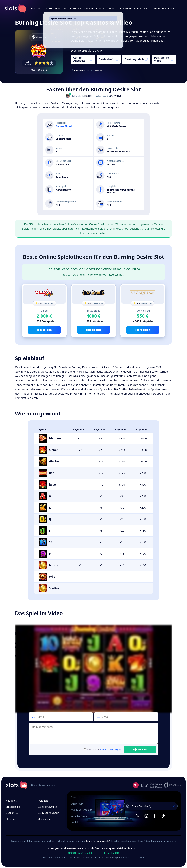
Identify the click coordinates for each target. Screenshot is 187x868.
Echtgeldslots (107, 8)
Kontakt (75, 822)
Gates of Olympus (47, 807)
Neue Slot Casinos (164, 8)
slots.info (17, 785)
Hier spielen (44, 330)
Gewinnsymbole (134, 59)
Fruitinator (44, 801)
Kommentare (81, 70)
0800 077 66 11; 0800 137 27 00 (94, 853)
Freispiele (143, 8)
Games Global (64, 126)
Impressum (77, 804)
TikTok (163, 816)
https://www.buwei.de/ (98, 841)
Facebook (155, 816)
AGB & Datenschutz (82, 810)
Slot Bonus (126, 8)
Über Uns (76, 798)
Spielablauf (106, 59)
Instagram (146, 816)
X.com (138, 816)
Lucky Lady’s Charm (49, 813)
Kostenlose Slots (58, 8)
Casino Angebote (79, 59)
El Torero (11, 819)
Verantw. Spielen (80, 816)
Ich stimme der (102, 749)
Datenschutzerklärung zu (110, 749)
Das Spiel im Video (162, 59)
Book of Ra (12, 813)
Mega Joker (44, 819)
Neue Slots (37, 8)
